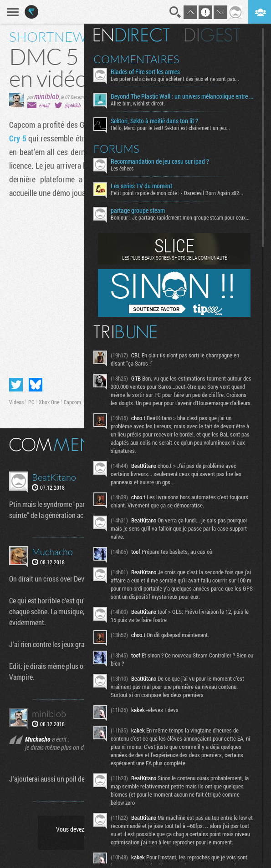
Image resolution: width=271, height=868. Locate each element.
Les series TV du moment (141, 186)
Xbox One (49, 402)
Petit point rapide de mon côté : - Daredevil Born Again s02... (177, 193)
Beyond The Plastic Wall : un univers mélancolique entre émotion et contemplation (183, 96)
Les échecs (122, 168)
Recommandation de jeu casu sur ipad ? (160, 161)
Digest (212, 35)
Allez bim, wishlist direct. (138, 103)
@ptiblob (73, 105)
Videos (16, 402)
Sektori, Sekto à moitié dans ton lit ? (154, 121)
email (44, 105)
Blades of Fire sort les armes (145, 72)
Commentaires (136, 59)
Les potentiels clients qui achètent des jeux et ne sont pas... (175, 79)
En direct (131, 35)
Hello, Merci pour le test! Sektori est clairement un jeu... (170, 128)
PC (31, 402)
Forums (116, 149)
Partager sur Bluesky (36, 385)
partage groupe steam (138, 211)
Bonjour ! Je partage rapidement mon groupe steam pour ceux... (180, 217)
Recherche (175, 12)
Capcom (72, 402)
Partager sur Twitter (16, 385)
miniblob (47, 96)
